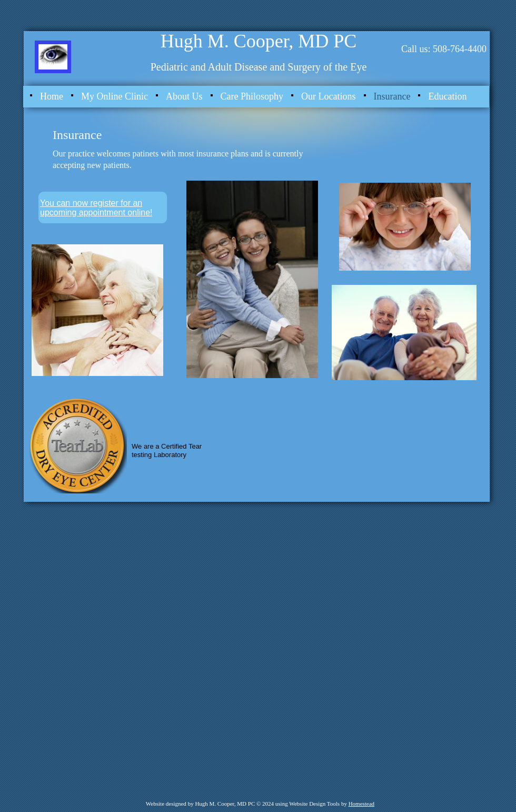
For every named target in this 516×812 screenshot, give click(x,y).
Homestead (361, 804)
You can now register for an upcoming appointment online (95, 208)
